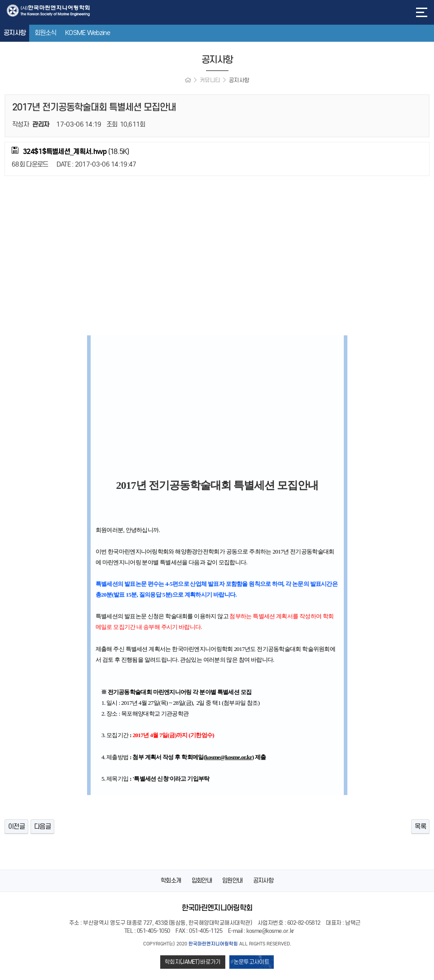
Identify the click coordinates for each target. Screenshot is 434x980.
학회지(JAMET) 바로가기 (193, 962)
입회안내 (202, 881)
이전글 (16, 826)
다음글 (42, 826)
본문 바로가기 (0, 0)
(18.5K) (70, 151)
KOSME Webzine (88, 33)
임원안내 (232, 881)
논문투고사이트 (252, 962)
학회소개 (171, 881)
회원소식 (46, 33)
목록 (420, 826)
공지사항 (15, 33)
